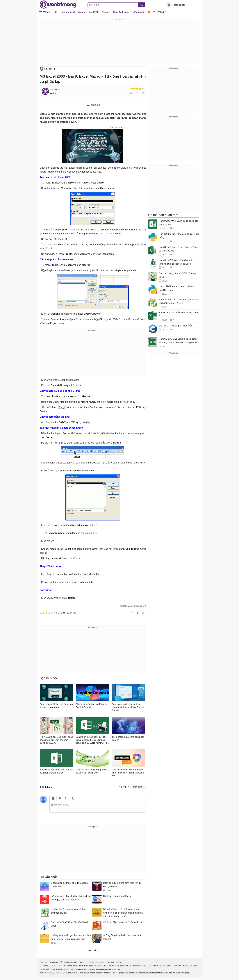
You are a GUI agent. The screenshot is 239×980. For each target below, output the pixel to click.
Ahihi (53, 93)
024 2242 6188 (62, 969)
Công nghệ (139, 12)
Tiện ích (162, 12)
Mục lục (95, 105)
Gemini (105, 12)
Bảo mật (63, 962)
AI (56, 12)
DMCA (119, 962)
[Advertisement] (120, 43)
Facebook (111, 962)
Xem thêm (93, 950)
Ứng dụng (83, 962)
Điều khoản (54, 962)
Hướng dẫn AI (68, 12)
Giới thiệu (44, 962)
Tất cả (47, 12)
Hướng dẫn (73, 962)
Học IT (151, 12)
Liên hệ (91, 962)
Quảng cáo (101, 962)
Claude (82, 12)
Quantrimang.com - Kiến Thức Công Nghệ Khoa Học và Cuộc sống (58, 5)
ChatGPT (94, 12)
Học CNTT (50, 69)
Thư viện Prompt (121, 12)
